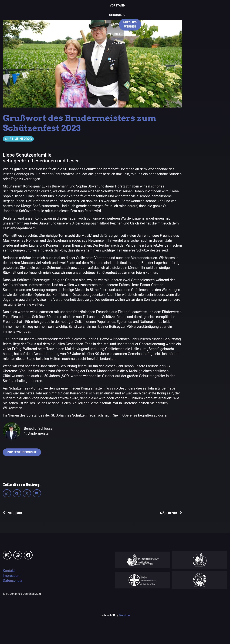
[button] (7, 493)
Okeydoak (125, 616)
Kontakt (9, 571)
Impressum (12, 576)
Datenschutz (13, 581)
